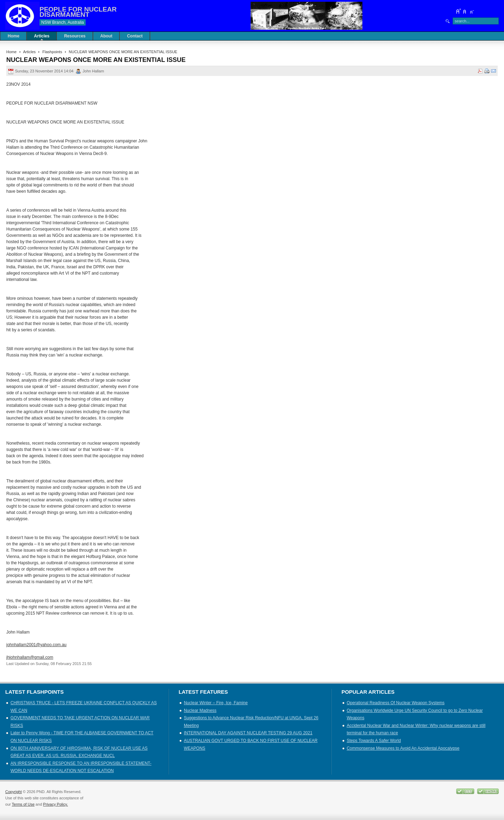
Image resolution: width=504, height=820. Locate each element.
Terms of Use (23, 804)
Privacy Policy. (55, 804)
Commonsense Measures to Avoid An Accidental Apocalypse (403, 748)
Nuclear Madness (200, 711)
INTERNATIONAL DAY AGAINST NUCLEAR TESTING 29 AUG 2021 (248, 733)
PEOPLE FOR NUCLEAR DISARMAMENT (78, 12)
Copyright (13, 792)
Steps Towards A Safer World (374, 741)
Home (11, 52)
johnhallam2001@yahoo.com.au (36, 645)
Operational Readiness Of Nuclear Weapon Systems (396, 703)
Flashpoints (52, 52)
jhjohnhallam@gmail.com (30, 657)
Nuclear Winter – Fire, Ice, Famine (216, 703)
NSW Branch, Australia (63, 22)
